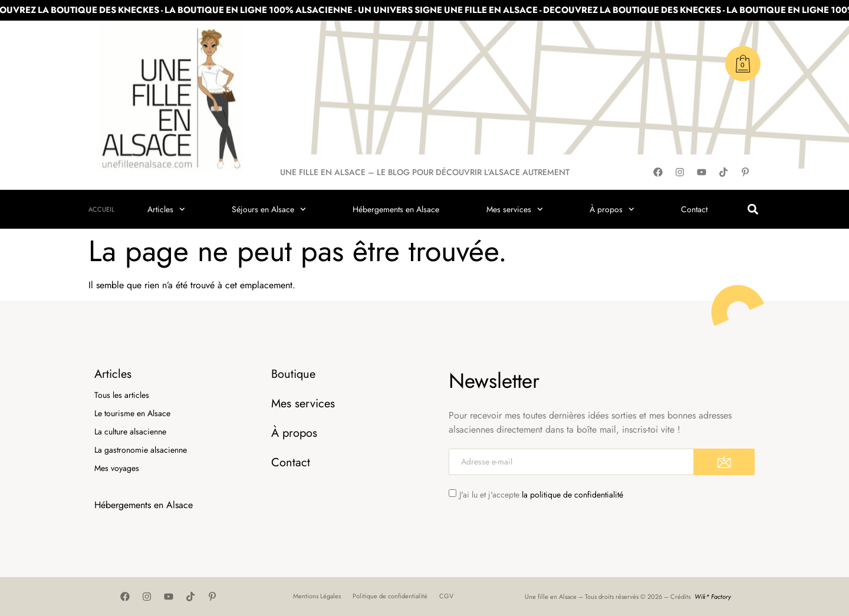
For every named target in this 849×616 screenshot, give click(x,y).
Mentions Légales (317, 596)
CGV (446, 596)
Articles (166, 209)
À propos (612, 209)
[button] (753, 210)
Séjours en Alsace (269, 209)
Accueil (101, 209)
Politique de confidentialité (390, 596)
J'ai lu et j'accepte (541, 495)
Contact (694, 209)
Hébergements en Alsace (396, 209)
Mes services (515, 209)
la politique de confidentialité (572, 495)
